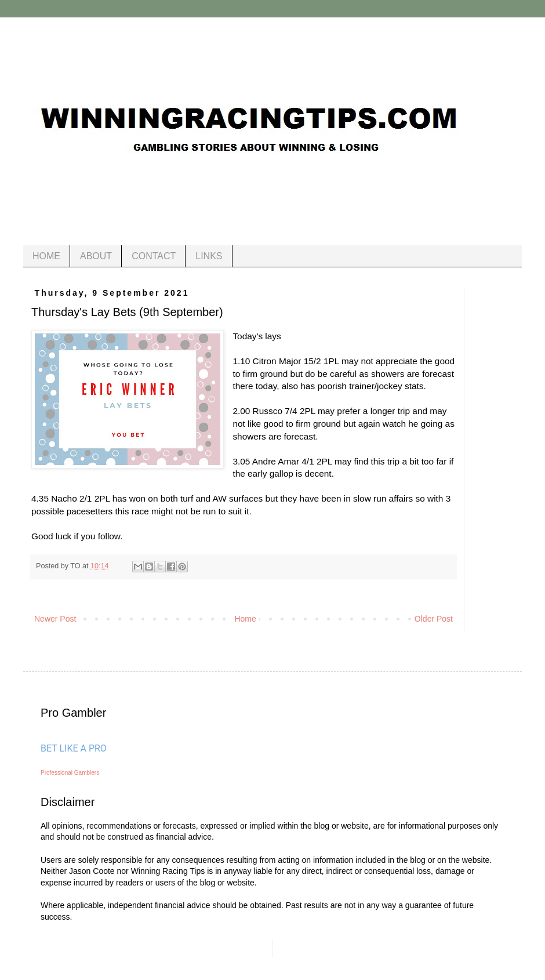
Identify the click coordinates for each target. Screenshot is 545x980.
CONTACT (154, 256)
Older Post (434, 619)
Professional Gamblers (70, 773)
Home (245, 619)
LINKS (209, 256)
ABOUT (96, 256)
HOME (46, 256)
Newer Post (55, 619)
